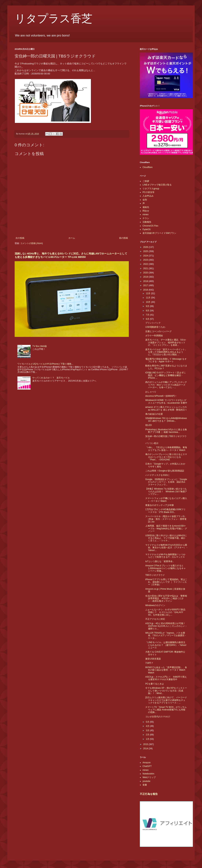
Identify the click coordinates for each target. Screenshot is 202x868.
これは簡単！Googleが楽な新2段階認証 (165, 471)
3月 (148, 730)
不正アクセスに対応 (155, 619)
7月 (148, 315)
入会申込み (148, 196)
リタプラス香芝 (54, 19)
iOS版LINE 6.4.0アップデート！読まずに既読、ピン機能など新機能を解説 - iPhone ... (165, 375)
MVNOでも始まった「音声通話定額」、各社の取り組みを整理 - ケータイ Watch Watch (166, 670)
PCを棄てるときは (155, 684)
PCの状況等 (148, 192)
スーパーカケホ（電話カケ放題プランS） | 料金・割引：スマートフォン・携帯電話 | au (166, 519)
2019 (146, 277)
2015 (146, 744)
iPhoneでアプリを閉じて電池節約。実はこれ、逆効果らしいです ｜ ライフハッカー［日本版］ (166, 582)
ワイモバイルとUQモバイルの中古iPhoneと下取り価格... (45, 364)
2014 (146, 749)
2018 (146, 281)
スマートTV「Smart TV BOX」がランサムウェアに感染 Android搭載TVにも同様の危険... (166, 710)
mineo (146, 214)
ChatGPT (147, 766)
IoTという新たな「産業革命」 (160, 561)
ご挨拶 (146, 181)
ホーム (72, 238)
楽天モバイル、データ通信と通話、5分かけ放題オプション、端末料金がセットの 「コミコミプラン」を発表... (166, 342)
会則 (145, 200)
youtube (146, 781)
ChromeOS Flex (150, 226)
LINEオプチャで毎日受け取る (157, 185)
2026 (146, 247)
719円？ (149, 663)
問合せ (146, 211)
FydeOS (147, 229)
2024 (146, 256)
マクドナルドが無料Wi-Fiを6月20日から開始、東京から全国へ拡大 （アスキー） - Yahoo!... (166, 548)
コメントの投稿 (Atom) (32, 243)
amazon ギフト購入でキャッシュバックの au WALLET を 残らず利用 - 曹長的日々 (166, 408)
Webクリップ (149, 777)
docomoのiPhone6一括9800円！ (161, 396)
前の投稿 (124, 238)
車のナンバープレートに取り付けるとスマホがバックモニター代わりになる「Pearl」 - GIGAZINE (166, 457)
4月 (148, 726)
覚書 (145, 785)
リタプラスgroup (151, 189)
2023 (146, 260)
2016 (146, 290)
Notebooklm (148, 774)
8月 (148, 311)
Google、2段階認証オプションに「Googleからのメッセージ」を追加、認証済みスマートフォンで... (166, 482)
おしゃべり (151, 392)
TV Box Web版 (40, 346)
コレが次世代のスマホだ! (158, 717)
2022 (146, 264)
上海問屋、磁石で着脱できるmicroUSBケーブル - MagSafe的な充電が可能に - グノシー (166, 528)
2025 (146, 251)
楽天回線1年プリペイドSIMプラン (159, 233)
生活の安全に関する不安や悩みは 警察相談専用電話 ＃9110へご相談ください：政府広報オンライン (166, 599)
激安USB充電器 (153, 659)
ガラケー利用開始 (154, 336)
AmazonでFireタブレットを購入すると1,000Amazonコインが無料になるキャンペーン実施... (165, 568)
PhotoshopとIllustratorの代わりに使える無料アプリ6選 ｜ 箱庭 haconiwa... (166, 431)
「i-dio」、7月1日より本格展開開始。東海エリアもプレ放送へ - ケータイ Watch (166, 449)
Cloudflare (148, 167)
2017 (146, 285)
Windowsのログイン (155, 605)
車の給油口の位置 (154, 414)
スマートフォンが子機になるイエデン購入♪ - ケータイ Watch (166, 500)
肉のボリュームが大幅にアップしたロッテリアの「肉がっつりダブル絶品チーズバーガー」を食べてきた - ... (166, 385)
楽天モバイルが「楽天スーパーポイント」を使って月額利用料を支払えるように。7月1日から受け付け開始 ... (166, 352)
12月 (148, 293)
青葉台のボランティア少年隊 (160, 505)
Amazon (147, 763)
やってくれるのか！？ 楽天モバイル (51, 378)
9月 (148, 306)
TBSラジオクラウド (155, 575)
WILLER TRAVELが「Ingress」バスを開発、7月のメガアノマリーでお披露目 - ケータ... (165, 636)
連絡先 (146, 207)
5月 (148, 722)
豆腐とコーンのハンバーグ (158, 331)
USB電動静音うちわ (155, 327)
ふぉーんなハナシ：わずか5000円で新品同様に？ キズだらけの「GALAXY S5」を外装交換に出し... (165, 612)
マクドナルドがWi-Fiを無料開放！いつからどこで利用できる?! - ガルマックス (165, 556)
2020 (146, 273)
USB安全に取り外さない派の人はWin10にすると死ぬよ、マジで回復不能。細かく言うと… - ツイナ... (166, 538)
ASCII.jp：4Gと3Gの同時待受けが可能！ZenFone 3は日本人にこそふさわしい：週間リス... (166, 626)
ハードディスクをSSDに (157, 475)
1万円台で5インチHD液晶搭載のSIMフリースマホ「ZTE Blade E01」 (165, 511)
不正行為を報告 (149, 794)
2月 (148, 735)
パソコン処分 (152, 443)
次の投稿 (20, 238)
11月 (148, 298)
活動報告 (147, 222)
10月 (148, 302)
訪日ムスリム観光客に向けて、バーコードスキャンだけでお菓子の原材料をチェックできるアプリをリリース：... (166, 700)
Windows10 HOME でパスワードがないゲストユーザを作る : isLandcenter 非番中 (166, 401)
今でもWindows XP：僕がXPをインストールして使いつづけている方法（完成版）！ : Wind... (166, 691)
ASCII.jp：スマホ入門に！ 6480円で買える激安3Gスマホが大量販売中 (166, 678)
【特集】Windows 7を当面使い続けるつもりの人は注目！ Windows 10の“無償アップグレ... (166, 491)
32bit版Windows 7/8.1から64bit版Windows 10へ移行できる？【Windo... (166, 419)
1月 (148, 739)
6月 (148, 319)
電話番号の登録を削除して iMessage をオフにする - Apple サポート (166, 360)
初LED (148, 425)
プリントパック (153, 323)
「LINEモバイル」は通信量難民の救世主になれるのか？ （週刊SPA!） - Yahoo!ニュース (166, 645)
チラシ (146, 218)
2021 (146, 268)
